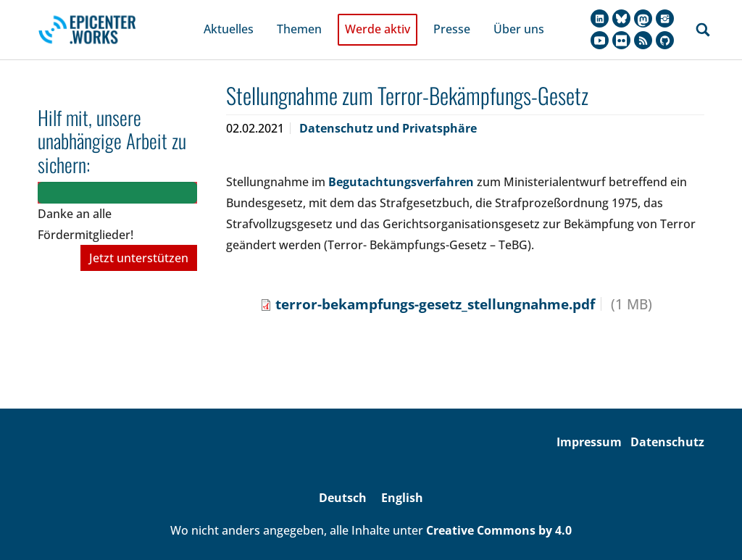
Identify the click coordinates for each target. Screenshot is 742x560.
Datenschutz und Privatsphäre (388, 113)
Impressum (589, 427)
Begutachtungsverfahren (401, 167)
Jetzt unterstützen (139, 243)
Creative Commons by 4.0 (499, 514)
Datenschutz (667, 427)
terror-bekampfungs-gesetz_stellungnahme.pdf (435, 288)
